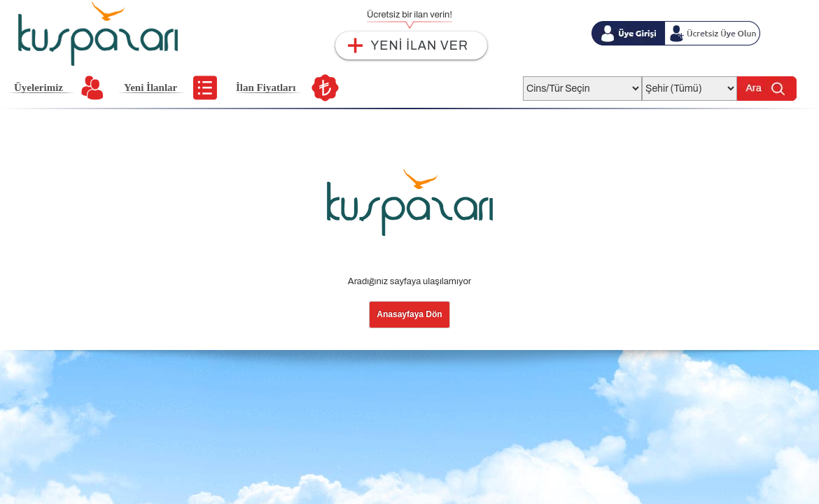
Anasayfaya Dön (409, 314)
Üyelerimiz (38, 87)
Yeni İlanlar (150, 87)
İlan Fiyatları (266, 87)
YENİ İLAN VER (420, 45)
